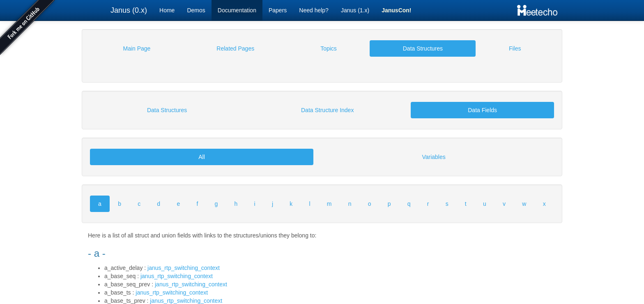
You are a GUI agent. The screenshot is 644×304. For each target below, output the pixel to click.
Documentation (237, 10)
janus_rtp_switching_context (184, 268)
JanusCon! (396, 10)
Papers (278, 10)
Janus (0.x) (129, 10)
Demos (196, 10)
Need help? (314, 10)
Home (167, 10)
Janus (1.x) (355, 10)
